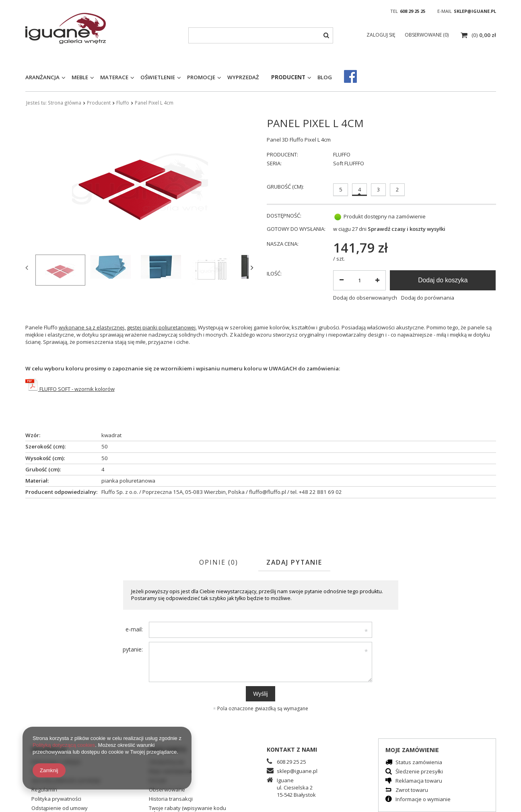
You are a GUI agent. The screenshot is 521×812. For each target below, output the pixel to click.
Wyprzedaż (243, 77)
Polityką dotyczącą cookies (64, 745)
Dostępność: (284, 216)
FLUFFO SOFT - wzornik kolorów (77, 389)
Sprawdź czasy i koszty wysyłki (407, 229)
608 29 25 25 (413, 11)
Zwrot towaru (412, 790)
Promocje (201, 77)
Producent (288, 77)
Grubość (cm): (285, 187)
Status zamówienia (419, 763)
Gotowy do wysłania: (296, 229)
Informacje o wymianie (423, 800)
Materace (114, 77)
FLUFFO (342, 155)
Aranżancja (42, 77)
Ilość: (274, 274)
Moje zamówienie (412, 750)
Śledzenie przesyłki (419, 772)
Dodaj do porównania (428, 298)
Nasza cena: (283, 244)
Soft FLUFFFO (349, 163)
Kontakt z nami (292, 749)
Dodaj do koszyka (443, 280)
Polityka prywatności (56, 799)
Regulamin (44, 790)
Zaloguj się (382, 35)
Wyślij (260, 694)
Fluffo (123, 103)
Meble (80, 77)
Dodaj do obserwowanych (365, 298)
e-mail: (134, 629)
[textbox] (261, 35)
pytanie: (133, 649)
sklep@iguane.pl (475, 11)
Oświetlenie (158, 77)
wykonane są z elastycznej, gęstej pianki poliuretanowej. (128, 327)
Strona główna (65, 103)
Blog (325, 77)
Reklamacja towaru (419, 781)
